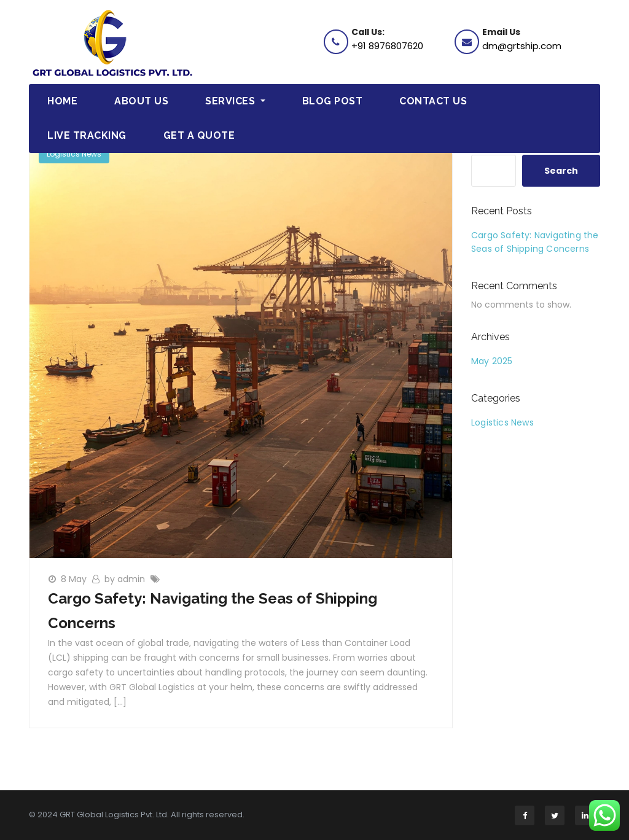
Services (235, 101)
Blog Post (333, 101)
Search (561, 171)
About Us (141, 101)
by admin (126, 579)
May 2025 (492, 361)
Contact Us (433, 101)
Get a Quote (199, 135)
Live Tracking (87, 135)
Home (62, 101)
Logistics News (74, 154)
